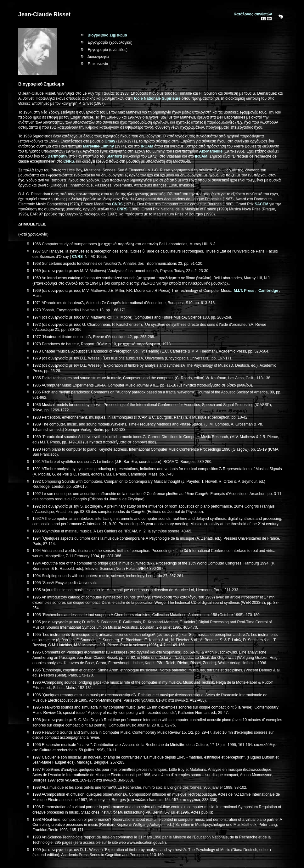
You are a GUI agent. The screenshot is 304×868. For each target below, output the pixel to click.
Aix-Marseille (211, 151)
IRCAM (147, 146)
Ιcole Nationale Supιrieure (157, 98)
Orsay (110, 141)
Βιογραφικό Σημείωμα (107, 35)
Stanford (114, 156)
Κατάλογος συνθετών (253, 14)
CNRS (69, 161)
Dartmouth (57, 156)
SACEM (261, 204)
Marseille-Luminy (99, 146)
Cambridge (268, 291)
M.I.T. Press (244, 291)
